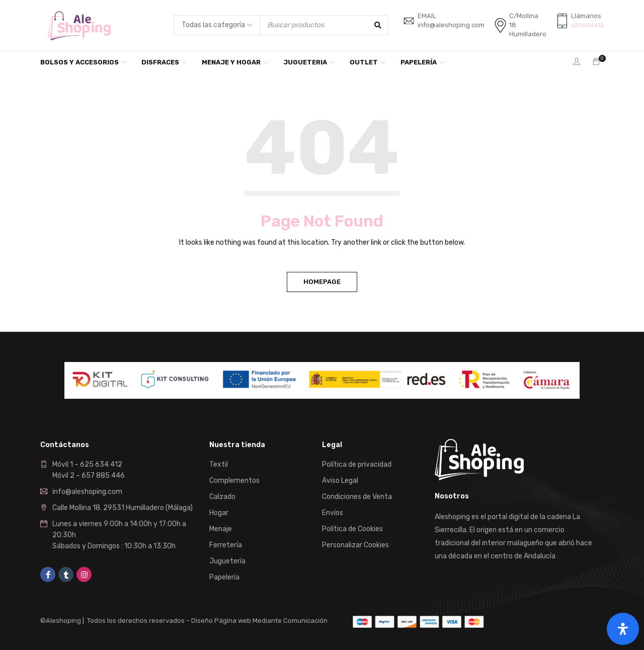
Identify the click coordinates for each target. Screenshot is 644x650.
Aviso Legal (340, 481)
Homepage (322, 282)
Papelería (224, 577)
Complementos (234, 481)
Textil (219, 464)
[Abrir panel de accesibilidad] (623, 629)
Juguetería (227, 561)
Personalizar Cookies (355, 545)
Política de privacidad (357, 464)
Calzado (222, 497)
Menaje (221, 529)
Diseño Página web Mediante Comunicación (259, 621)
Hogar (219, 513)
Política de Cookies (352, 529)
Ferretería (226, 545)
